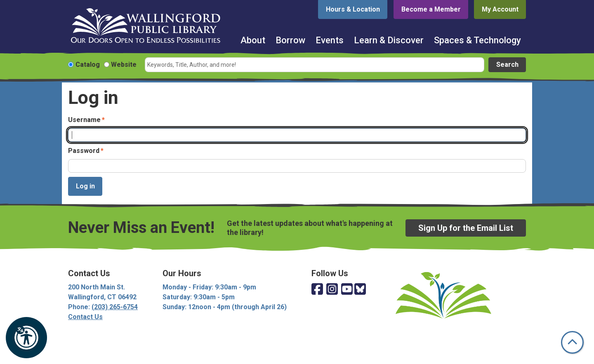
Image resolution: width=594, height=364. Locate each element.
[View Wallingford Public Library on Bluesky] (360, 290)
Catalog (88, 65)
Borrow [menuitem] (290, 40)
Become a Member (431, 9)
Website (124, 65)
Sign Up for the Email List (466, 228)
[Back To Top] (572, 342)
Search (507, 65)
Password (84, 151)
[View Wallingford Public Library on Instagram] (332, 290)
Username (84, 120)
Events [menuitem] (330, 40)
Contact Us (85, 317)
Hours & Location (353, 9)
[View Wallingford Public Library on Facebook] (317, 290)
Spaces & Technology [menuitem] (477, 40)
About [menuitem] (253, 40)
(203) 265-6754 (115, 307)
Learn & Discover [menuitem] (389, 40)
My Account (500, 9)
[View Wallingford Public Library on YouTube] (347, 290)
